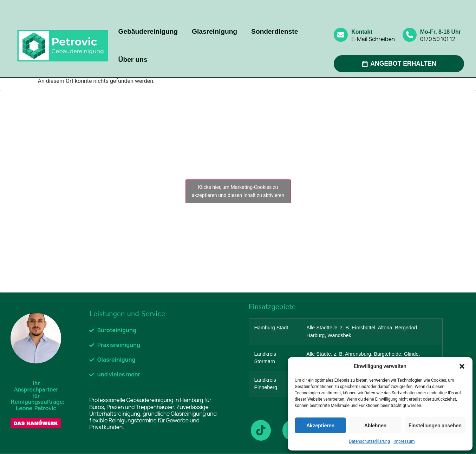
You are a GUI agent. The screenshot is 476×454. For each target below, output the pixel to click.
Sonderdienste (275, 31)
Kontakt (362, 32)
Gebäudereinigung (148, 31)
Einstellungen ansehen (435, 426)
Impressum (404, 441)
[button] (462, 366)
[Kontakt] (341, 35)
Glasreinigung (214, 31)
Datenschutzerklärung (369, 441)
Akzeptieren (320, 426)
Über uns (133, 60)
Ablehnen (375, 426)
